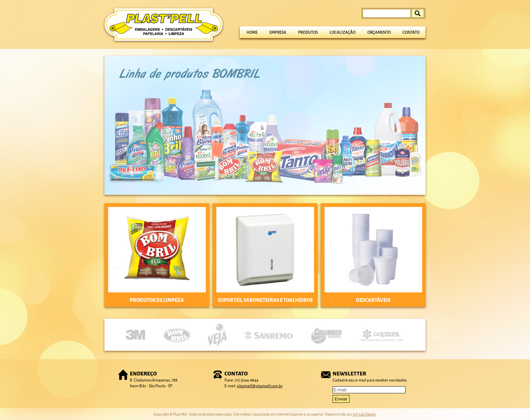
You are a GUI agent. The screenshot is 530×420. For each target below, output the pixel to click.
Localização (343, 32)
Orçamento (379, 32)
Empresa (278, 32)
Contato (411, 32)
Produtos (308, 32)
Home (252, 32)
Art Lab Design (364, 414)
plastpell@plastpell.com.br (260, 386)
